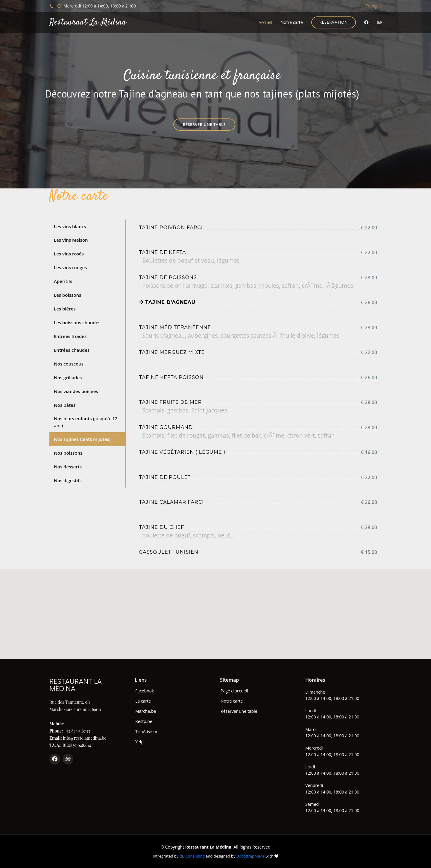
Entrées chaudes (72, 350)
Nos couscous (69, 363)
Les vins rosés (69, 254)
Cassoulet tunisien (169, 552)
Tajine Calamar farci (172, 502)
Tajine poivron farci (171, 227)
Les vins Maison (71, 240)
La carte (143, 701)
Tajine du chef (162, 527)
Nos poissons (68, 452)
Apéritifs (63, 281)
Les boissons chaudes (77, 322)
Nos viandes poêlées (76, 391)
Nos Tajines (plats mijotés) (82, 438)
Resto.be (144, 721)
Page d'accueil (234, 691)
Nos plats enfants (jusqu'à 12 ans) (86, 422)
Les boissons (67, 295)
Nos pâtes (65, 404)
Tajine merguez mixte (172, 352)
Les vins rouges (70, 267)
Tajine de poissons (168, 277)
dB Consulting (192, 856)
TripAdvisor (146, 732)
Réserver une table (204, 124)
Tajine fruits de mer (170, 402)
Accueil (265, 22)
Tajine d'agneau (167, 302)
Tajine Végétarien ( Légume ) (182, 452)
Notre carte (292, 22)
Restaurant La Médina (88, 22)
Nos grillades (68, 377)
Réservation (334, 22)
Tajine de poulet (165, 477)
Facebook (145, 691)
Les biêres (65, 308)
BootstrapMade (251, 856)
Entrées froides (70, 336)
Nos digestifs (68, 480)
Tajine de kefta (163, 252)
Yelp (139, 742)
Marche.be (146, 711)
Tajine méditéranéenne (175, 327)
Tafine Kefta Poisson (171, 377)
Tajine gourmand (166, 427)
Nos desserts (68, 466)
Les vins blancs (70, 226)
